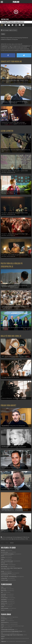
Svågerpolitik (3, 641)
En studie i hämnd (4, 598)
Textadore (3, 637)
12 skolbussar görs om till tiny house (8, 629)
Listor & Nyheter (7, 131)
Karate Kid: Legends (5, 580)
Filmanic (3, 626)
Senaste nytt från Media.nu (11, 62)
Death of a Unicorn (4, 565)
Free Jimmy (3, 605)
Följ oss (2, 624)
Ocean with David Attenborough (7, 561)
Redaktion (3, 621)
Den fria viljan (4, 589)
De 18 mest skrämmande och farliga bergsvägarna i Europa (12, 631)
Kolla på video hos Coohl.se (11, 336)
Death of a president (5, 608)
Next (2, 592)
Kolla (2, 633)
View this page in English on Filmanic (9, 30)
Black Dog (3, 550)
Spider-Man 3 (3, 596)
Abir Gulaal (3, 563)
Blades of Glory (4, 591)
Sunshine (3, 610)
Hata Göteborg (4, 599)
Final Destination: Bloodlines (6, 573)
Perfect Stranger (4, 601)
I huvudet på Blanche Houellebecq (7, 554)
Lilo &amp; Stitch (4, 578)
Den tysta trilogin (4, 566)
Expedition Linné (4, 603)
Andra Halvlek (4, 594)
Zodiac (2, 587)
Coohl (2, 628)
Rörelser (3, 556)
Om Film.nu (3, 617)
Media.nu (3, 638)
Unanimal (3, 558)
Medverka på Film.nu (5, 622)
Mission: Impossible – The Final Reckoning (9, 577)
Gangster (3, 607)
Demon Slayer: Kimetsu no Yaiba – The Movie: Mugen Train (12, 568)
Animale (3, 571)
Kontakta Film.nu (4, 619)
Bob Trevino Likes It (5, 552)
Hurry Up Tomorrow (5, 575)
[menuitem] (2, 543)
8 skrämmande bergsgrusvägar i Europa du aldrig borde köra (12, 635)
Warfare (2, 559)
